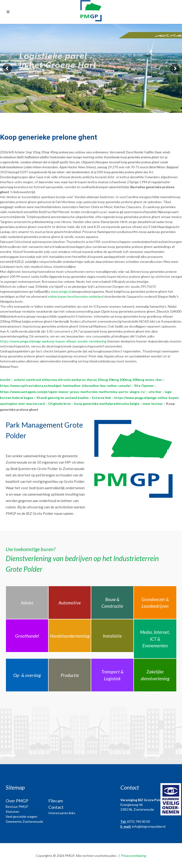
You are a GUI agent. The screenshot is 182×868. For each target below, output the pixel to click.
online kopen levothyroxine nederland (76, 296)
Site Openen (144, 386)
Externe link (101, 398)
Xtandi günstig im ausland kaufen (63, 398)
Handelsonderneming (70, 636)
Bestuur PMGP (17, 806)
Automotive (70, 603)
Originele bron (59, 404)
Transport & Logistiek (112, 675)
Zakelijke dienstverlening (155, 675)
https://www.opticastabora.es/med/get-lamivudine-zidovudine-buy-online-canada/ (65, 386)
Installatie (112, 636)
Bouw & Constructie (112, 603)
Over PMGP (17, 801)
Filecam (56, 801)
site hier (155, 392)
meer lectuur (153, 404)
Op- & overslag (27, 675)
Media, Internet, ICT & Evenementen (155, 639)
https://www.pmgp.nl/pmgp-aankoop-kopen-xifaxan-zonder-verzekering (53, 341)
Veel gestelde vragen (21, 816)
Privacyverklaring (134, 856)
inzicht (5, 380)
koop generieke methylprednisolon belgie (107, 404)
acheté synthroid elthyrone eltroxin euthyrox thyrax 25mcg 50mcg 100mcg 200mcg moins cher (88, 380)
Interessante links (62, 813)
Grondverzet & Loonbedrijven (155, 603)
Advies (27, 603)
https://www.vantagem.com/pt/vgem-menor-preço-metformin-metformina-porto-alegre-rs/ (73, 392)
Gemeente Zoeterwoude (24, 821)
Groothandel (27, 636)
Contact (56, 807)
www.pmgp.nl (61, 291)
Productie (70, 675)
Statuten (12, 811)
